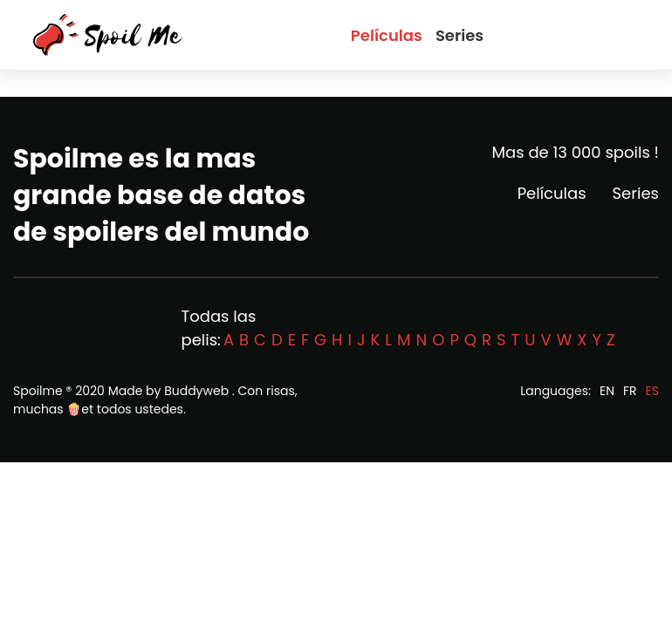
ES (652, 391)
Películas (387, 35)
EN (607, 391)
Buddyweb (196, 391)
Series (459, 35)
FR (630, 391)
